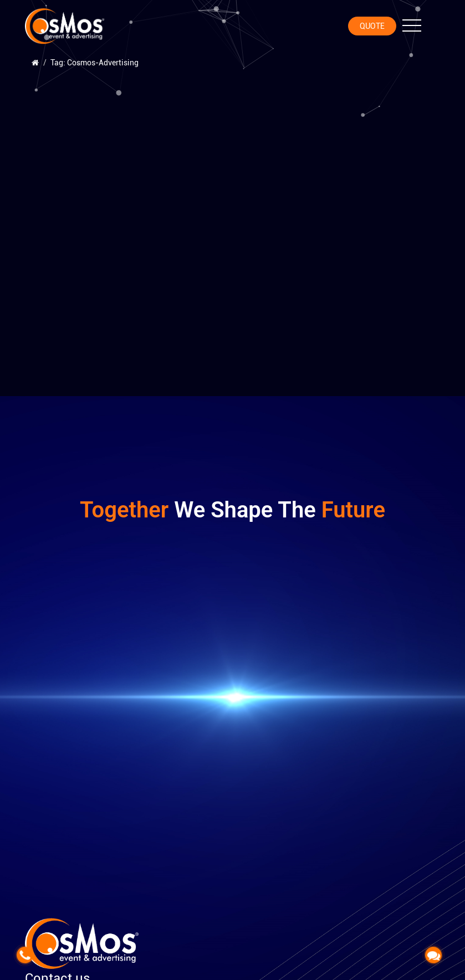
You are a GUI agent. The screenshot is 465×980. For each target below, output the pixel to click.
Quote (372, 26)
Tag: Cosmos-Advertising (94, 63)
